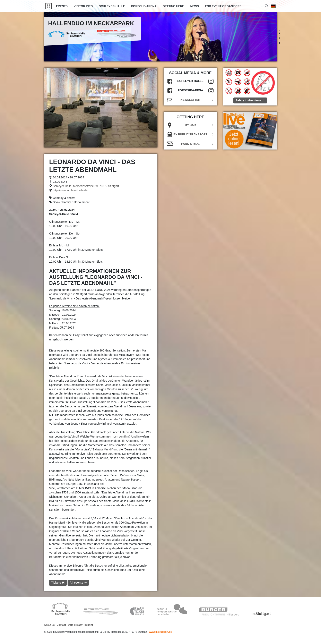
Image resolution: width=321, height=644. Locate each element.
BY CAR (190, 125)
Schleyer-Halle (112, 6)
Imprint (89, 625)
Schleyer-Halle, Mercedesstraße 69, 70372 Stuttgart (86, 186)
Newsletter (190, 100)
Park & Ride (190, 144)
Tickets (58, 583)
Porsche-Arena (144, 6)
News (194, 6)
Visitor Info (83, 6)
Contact (61, 625)
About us (49, 625)
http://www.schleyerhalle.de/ (71, 190)
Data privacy (75, 625)
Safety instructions (250, 100)
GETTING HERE (173, 6)
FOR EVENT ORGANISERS (223, 6)
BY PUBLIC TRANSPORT (190, 134)
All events (78, 583)
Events (62, 6)
